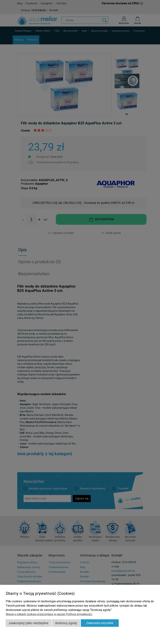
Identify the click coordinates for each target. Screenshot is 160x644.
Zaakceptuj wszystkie (100, 623)
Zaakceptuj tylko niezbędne (29, 623)
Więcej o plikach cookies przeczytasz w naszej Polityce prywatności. (49, 614)
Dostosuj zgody (66, 623)
